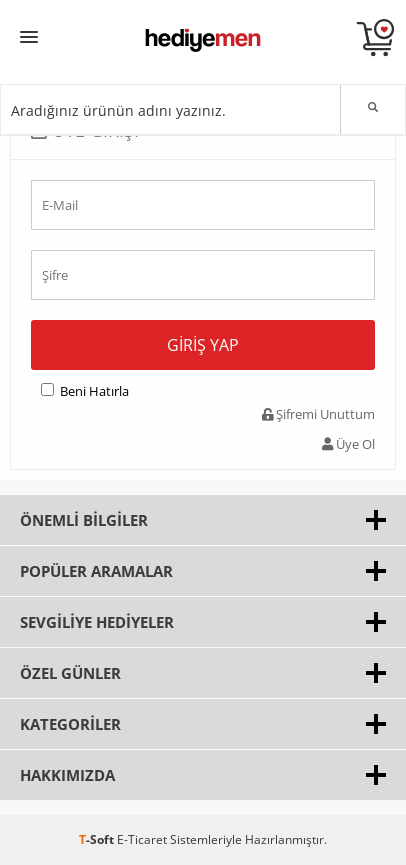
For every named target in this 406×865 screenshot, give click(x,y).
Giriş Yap (203, 345)
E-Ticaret (142, 839)
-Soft (98, 839)
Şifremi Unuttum (318, 414)
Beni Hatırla (94, 391)
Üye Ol (348, 444)
